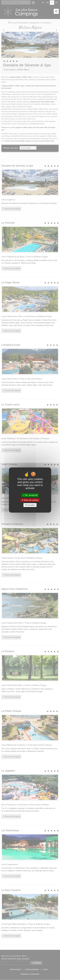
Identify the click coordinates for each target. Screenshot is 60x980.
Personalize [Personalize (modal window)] (30, 505)
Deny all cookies (30, 500)
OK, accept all (30, 495)
